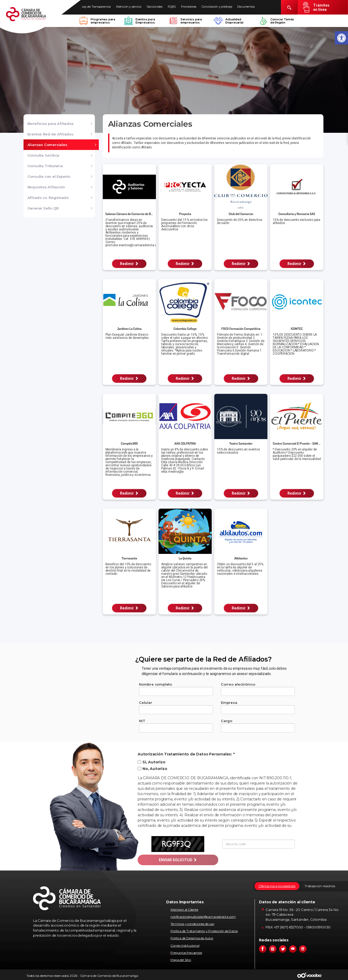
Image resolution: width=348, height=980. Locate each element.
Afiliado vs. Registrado (48, 198)
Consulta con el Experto (49, 176)
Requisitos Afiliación (46, 187)
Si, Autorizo (152, 762)
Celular (146, 703)
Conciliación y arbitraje (217, 7)
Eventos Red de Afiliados (50, 134)
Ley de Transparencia (96, 7)
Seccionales (155, 7)
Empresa (229, 703)
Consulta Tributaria (45, 166)
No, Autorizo (152, 769)
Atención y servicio (129, 7)
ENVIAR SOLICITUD (178, 860)
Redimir (129, 264)
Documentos (246, 7)
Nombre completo (156, 684)
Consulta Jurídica (43, 155)
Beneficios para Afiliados (51, 124)
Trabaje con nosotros (320, 886)
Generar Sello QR (43, 208)
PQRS (172, 7)
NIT (142, 721)
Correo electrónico (238, 684)
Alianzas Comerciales (47, 145)
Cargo (227, 721)
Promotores (189, 7)
